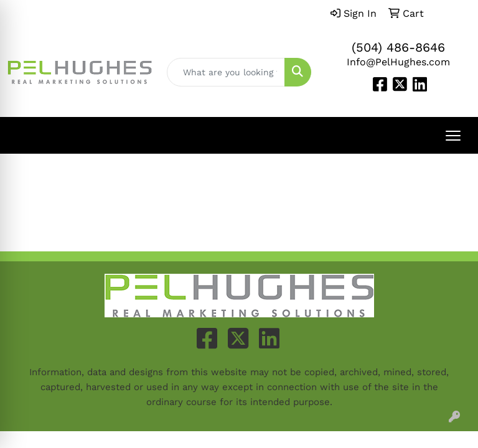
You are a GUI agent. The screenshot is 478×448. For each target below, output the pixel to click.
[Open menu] (453, 136)
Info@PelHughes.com (398, 62)
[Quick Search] (226, 72)
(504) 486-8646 (398, 47)
